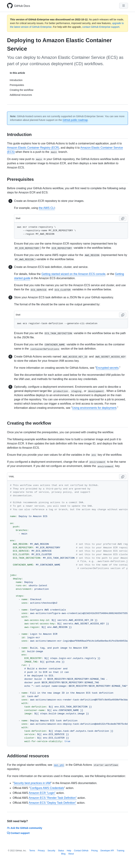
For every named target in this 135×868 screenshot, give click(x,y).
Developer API (107, 851)
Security (51, 851)
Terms (32, 851)
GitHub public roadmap (75, 120)
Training (120, 851)
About (71, 854)
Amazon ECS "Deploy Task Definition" (53, 803)
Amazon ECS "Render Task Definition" (53, 798)
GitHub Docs (22, 6)
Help (69, 851)
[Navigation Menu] (124, 6)
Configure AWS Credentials (47, 788)
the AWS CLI (47, 208)
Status (61, 851)
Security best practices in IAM (32, 783)
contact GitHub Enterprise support (101, 27)
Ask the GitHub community (25, 828)
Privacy (41, 851)
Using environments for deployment (94, 408)
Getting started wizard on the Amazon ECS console (73, 274)
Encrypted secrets (107, 368)
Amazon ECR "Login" (42, 793)
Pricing (94, 851)
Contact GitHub (81, 851)
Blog (63, 854)
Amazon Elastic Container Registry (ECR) (33, 148)
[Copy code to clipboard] (123, 218)
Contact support (18, 833)
